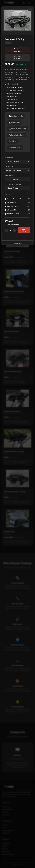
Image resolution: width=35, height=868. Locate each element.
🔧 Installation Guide (17, 135)
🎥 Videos (13, 141)
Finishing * (9, 158)
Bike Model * (9, 167)
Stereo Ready (17, 57)
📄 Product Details (16, 116)
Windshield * (10, 175)
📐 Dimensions (14, 123)
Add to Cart (24, 230)
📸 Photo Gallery (15, 148)
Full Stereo (17, 50)
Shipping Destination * (13, 184)
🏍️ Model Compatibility (17, 129)
